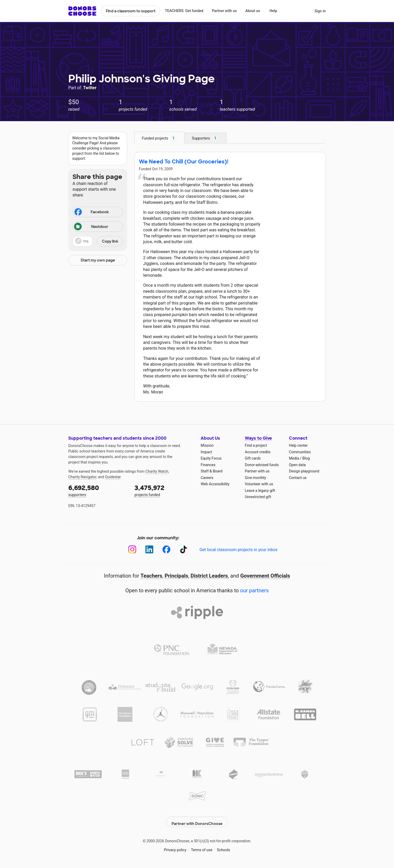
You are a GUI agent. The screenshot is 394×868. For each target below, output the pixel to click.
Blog (306, 458)
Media (294, 458)
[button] (98, 241)
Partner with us (224, 11)
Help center (298, 445)
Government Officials (265, 576)
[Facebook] (166, 549)
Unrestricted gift (258, 497)
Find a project (256, 445)
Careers (207, 478)
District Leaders (209, 576)
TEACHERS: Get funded (184, 11)
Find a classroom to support (131, 11)
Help (273, 11)
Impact (206, 452)
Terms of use (202, 847)
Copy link (110, 241)
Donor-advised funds (262, 465)
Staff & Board (212, 471)
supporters (98, 490)
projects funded (164, 490)
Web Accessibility (215, 484)
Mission (207, 445)
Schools (224, 847)
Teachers (151, 576)
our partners (254, 590)
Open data (297, 465)
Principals (177, 576)
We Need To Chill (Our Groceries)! (184, 162)
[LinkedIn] (149, 549)
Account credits (258, 452)
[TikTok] (183, 549)
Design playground (304, 471)
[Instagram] (132, 549)
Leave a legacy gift (260, 491)
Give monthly (255, 478)
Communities (300, 452)
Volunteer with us (259, 484)
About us (253, 11)
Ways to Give (258, 438)
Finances (208, 465)
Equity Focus (211, 458)
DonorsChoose (82, 11)
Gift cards (253, 458)
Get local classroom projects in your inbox (238, 550)
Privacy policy (175, 847)
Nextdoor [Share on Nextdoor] (91, 227)
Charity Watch (157, 471)
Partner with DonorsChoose (197, 819)
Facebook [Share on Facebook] (91, 212)
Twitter (90, 88)
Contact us (298, 478)
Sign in (320, 11)
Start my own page (98, 260)
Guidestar (113, 477)
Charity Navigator (82, 477)
